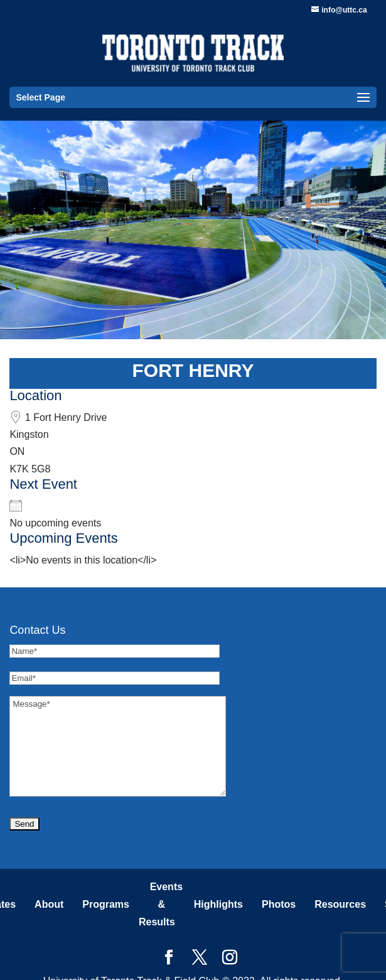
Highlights (218, 904)
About (49, 904)
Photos (279, 904)
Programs (106, 904)
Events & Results (161, 904)
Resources (340, 904)
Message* (118, 746)
